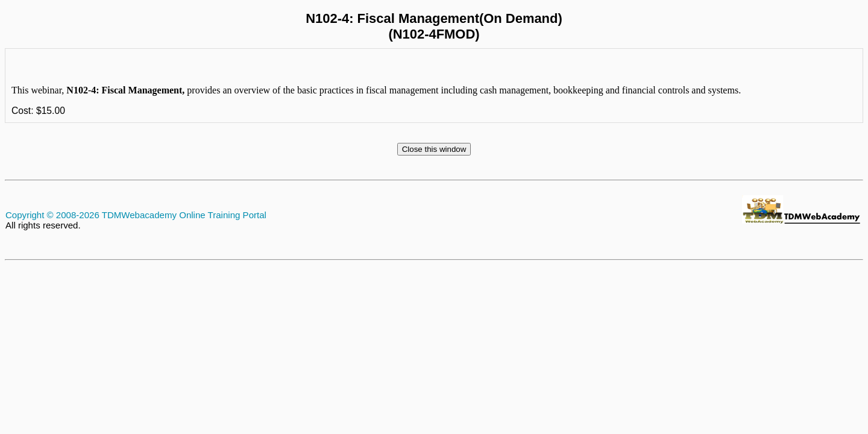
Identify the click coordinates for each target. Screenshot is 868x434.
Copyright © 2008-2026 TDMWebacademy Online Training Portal (136, 215)
